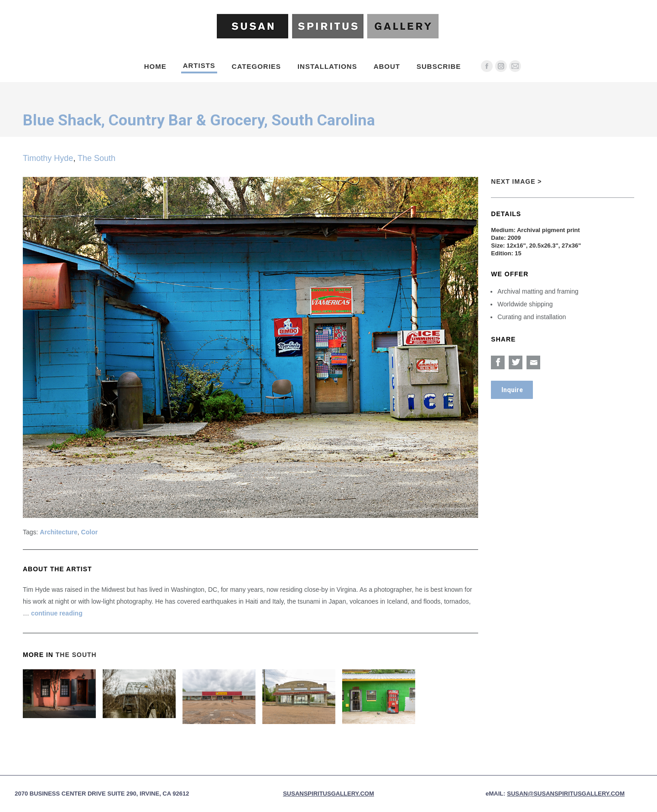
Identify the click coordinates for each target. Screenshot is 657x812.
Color (90, 532)
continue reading (57, 613)
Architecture (58, 532)
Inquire (512, 390)
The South (96, 158)
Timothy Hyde (48, 158)
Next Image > (516, 181)
